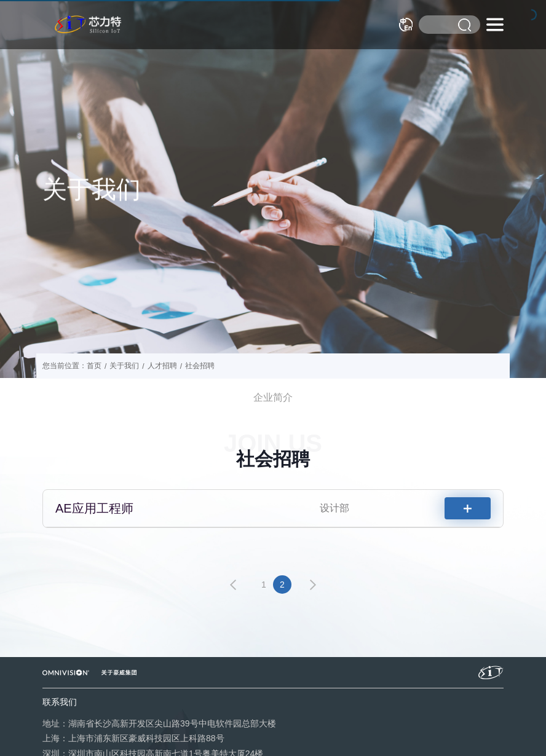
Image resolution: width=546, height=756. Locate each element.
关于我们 (124, 366)
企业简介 (273, 397)
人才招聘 (162, 366)
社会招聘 (200, 366)
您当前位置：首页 (72, 366)
